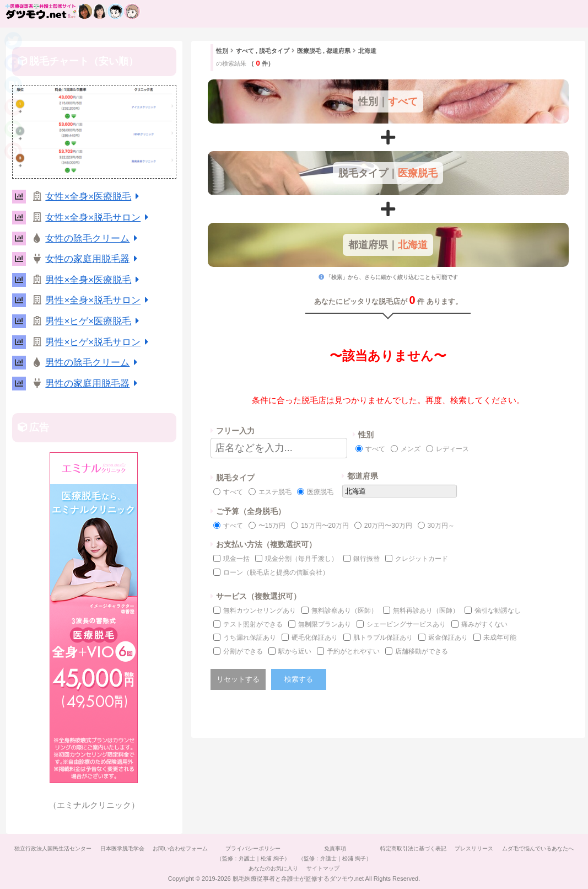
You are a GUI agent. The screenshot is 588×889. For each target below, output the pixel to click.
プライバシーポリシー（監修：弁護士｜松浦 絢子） (293, 853)
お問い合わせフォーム (218, 848)
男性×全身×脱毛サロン (99, 300)
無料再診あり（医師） (426, 610)
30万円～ (441, 526)
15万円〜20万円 (325, 526)
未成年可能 (500, 638)
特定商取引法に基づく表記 (458, 848)
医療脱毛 (320, 492)
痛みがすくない (484, 624)
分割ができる (243, 651)
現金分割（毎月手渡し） (301, 559)
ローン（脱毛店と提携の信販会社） (276, 572)
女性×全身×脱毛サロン (99, 218)
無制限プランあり (325, 624)
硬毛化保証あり (315, 638)
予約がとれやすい (353, 651)
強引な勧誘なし (498, 610)
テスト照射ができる (253, 624)
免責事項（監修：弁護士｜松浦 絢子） (378, 853)
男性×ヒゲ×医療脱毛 (94, 321)
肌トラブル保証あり (383, 638)
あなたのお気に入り (314, 868)
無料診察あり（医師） (344, 610)
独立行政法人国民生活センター (86, 848)
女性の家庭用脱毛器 (93, 259)
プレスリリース (521, 848)
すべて (375, 449)
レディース (452, 449)
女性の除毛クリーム (93, 239)
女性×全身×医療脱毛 (94, 197)
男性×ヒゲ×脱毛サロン (99, 342)
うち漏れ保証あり (250, 638)
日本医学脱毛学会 (158, 848)
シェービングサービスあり (406, 624)
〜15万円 (272, 526)
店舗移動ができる (422, 651)
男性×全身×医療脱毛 (94, 280)
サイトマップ (366, 868)
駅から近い (295, 651)
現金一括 (236, 559)
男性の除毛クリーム (93, 363)
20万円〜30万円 (388, 526)
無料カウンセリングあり (260, 610)
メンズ (411, 449)
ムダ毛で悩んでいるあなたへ (242, 868)
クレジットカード (422, 559)
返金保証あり (448, 638)
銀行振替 (366, 559)
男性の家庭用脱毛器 (93, 384)
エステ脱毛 (275, 492)
